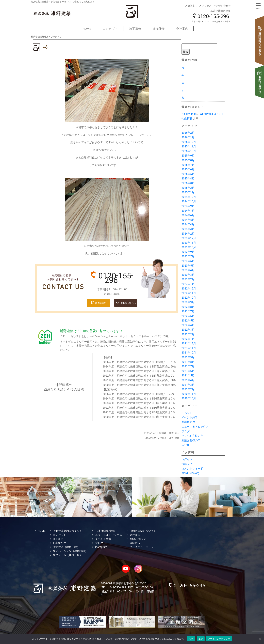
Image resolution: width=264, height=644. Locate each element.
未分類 (186, 445)
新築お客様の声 (191, 440)
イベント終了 (190, 417)
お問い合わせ (223, 6)
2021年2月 (188, 389)
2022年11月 (189, 293)
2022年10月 (189, 298)
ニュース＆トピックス (195, 427)
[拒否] (260, 639)
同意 (191, 639)
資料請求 (260, 41)
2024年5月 (188, 220)
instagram (101, 547)
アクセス (207, 6)
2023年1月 (188, 284)
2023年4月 (188, 270)
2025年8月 (188, 160)
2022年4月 (188, 325)
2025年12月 (189, 142)
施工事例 (135, 29)
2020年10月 (189, 398)
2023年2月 (188, 279)
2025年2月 (188, 188)
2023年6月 (188, 261)
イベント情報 (103, 539)
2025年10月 (189, 151)
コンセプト (110, 29)
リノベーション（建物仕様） (70, 551)
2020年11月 (189, 394)
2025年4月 (188, 179)
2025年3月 (188, 183)
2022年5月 (188, 321)
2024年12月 (189, 197)
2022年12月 (189, 289)
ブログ (186, 431)
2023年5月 (188, 266)
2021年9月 (188, 357)
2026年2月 (188, 133)
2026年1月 (188, 137)
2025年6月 (188, 169)
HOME (87, 29)
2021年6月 (188, 371)
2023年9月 (188, 252)
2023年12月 (189, 238)
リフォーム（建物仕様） (68, 555)
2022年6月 (188, 316)
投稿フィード (190, 464)
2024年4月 (188, 224)
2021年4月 (188, 380)
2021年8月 (188, 362)
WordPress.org (190, 473)
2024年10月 (189, 201)
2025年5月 (188, 174)
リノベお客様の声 (192, 436)
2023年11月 (189, 243)
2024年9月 (188, 206)
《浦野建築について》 (143, 531)
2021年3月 (188, 385)
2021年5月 (188, 375)
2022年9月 (188, 302)
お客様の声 (188, 422)
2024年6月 (188, 215)
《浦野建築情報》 (106, 531)
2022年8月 (188, 307)
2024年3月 (188, 229)
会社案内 (192, 6)
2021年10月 (189, 353)
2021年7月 (188, 366)
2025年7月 (188, 165)
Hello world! (189, 114)
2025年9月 (188, 156)
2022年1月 (188, 339)
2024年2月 (188, 234)
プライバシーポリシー (143, 547)
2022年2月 (188, 334)
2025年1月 (188, 192)
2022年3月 (188, 330)
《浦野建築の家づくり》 (68, 531)
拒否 (201, 639)
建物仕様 (159, 29)
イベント (187, 413)
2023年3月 (188, 275)
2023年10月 (189, 247)
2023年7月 (188, 256)
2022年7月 (188, 311)
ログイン (187, 459)
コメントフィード (192, 469)
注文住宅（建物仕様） (66, 547)
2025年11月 (189, 147)
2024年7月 (188, 211)
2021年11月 (189, 348)
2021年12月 (189, 343)
